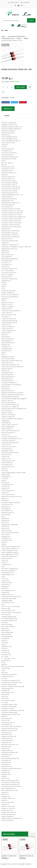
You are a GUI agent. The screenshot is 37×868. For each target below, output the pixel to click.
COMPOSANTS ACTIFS (8, 38)
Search (31, 20)
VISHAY (7, 116)
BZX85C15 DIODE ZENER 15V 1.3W (10, 856)
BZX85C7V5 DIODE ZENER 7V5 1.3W (27, 856)
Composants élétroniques (17, 36)
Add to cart (21, 87)
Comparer (30, 87)
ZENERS (26, 38)
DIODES (19, 38)
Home (3, 36)
